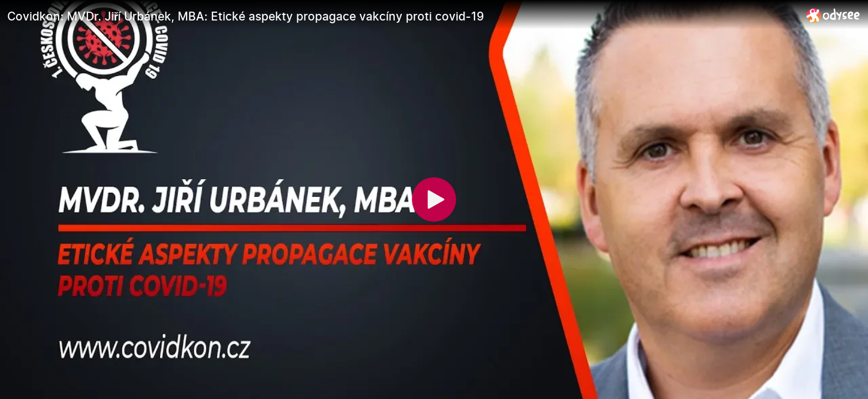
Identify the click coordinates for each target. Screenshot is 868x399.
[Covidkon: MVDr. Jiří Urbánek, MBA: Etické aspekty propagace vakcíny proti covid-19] (402, 16)
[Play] (434, 199)
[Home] (833, 15)
